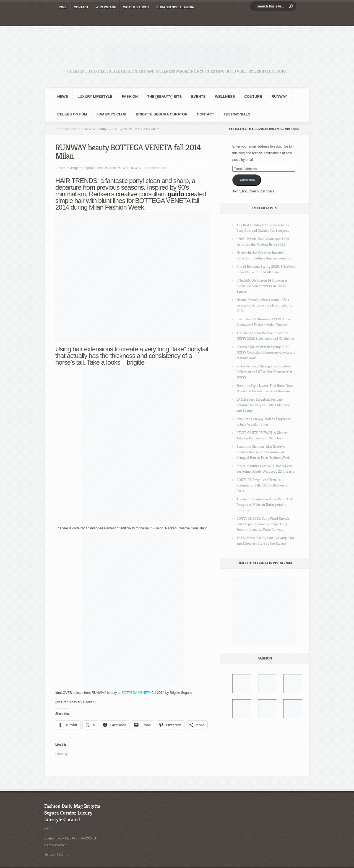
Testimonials (237, 114)
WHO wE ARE (106, 7)
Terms (63, 854)
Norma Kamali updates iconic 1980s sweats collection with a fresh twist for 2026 (265, 305)
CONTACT (81, 7)
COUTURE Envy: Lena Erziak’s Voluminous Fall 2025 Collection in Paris (262, 485)
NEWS (63, 96)
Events (198, 96)
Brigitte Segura (82, 168)
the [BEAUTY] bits (164, 96)
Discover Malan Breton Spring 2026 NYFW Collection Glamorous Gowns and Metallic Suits (266, 352)
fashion (130, 96)
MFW (122, 168)
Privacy (51, 854)
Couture (253, 96)
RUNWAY (279, 96)
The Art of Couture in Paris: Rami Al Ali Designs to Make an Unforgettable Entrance (265, 505)
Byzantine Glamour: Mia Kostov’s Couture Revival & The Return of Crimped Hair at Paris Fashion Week (263, 452)
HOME (62, 7)
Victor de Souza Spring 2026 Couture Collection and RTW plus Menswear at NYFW (264, 372)
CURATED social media (175, 7)
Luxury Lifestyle (95, 96)
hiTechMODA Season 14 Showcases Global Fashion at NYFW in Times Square (262, 286)
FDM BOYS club (111, 114)
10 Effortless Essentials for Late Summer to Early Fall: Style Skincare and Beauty (263, 405)
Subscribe (247, 180)
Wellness (225, 96)
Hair (113, 168)
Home (60, 129)
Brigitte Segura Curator (162, 114)
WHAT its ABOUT (136, 7)
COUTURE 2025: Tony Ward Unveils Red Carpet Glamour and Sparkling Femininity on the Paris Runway (263, 524)
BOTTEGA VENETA (136, 693)
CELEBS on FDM (72, 114)
